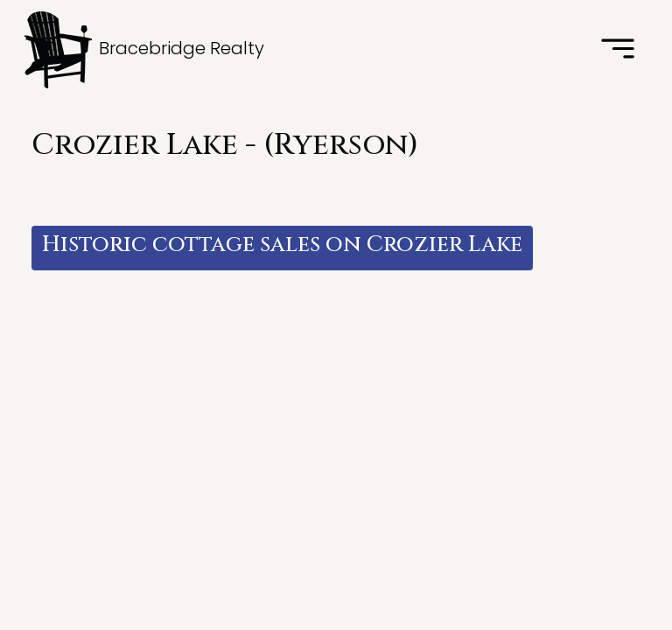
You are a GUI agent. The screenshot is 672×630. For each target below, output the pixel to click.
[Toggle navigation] (618, 50)
